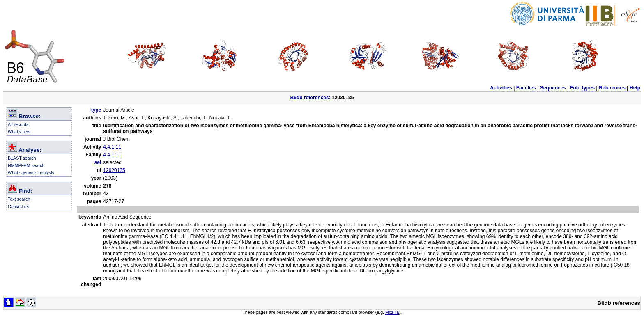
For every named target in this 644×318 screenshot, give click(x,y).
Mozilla (392, 312)
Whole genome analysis (31, 173)
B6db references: (310, 98)
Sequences (553, 88)
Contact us (18, 206)
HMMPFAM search (26, 165)
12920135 (114, 170)
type (96, 110)
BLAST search (22, 158)
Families (526, 88)
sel (98, 162)
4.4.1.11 (112, 147)
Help (635, 88)
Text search (19, 199)
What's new (19, 132)
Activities (501, 88)
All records (18, 124)
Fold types (582, 88)
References (612, 88)
